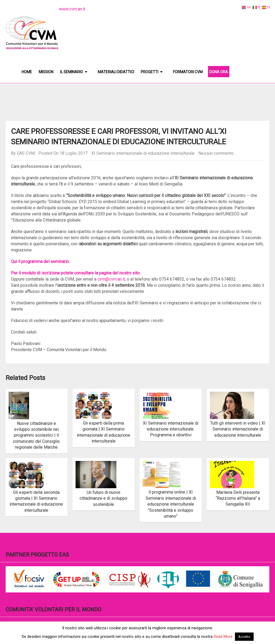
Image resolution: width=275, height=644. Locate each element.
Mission (46, 72)
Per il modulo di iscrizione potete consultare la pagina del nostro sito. (76, 273)
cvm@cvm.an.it (111, 279)
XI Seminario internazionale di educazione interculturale (143, 153)
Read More (223, 637)
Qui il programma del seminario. (40, 261)
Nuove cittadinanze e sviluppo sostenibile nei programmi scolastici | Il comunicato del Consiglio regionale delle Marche (36, 435)
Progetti (150, 72)
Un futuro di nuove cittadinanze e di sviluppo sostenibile (103, 498)
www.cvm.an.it (72, 9)
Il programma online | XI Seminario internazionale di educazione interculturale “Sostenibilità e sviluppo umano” (171, 504)
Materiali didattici (116, 72)
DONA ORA (219, 72)
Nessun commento (216, 153)
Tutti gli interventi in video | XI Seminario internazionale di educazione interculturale (238, 429)
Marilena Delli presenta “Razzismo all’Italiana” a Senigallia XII (238, 498)
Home (27, 72)
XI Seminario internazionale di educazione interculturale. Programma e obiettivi (171, 429)
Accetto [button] (244, 637)
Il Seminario (72, 72)
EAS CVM (26, 153)
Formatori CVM (188, 72)
